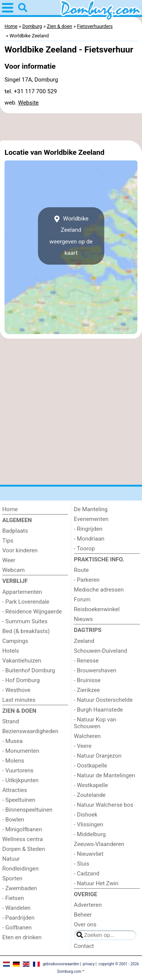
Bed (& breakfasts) (26, 631)
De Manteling (91, 509)
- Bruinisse (87, 680)
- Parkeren (87, 580)
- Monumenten (21, 751)
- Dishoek (86, 815)
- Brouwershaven (95, 670)
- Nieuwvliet (89, 854)
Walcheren (87, 736)
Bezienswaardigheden (30, 731)
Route (81, 570)
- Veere (83, 746)
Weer (9, 560)
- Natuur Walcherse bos (104, 805)
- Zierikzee (87, 690)
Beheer (83, 915)
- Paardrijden (18, 918)
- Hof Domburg (21, 680)
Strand (11, 721)
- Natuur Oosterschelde (103, 700)
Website (28, 103)
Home (10, 509)
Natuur (11, 859)
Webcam (13, 570)
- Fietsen (13, 898)
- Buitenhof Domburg (29, 670)
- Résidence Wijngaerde (32, 612)
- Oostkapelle (91, 766)
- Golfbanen (17, 928)
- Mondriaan (89, 539)
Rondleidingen (20, 869)
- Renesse (86, 661)
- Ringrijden (88, 529)
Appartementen (22, 592)
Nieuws (83, 619)
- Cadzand (87, 874)
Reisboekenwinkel (97, 609)
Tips (8, 541)
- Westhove (16, 690)
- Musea (12, 741)
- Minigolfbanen (22, 829)
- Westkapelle (91, 785)
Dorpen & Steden (24, 849)
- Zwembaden (20, 888)
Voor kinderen (20, 550)
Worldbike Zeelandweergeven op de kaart (71, 236)
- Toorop (84, 549)
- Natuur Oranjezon (98, 756)
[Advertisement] (71, 127)
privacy (89, 964)
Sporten (12, 878)
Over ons (85, 925)
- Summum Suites (25, 621)
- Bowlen (13, 820)
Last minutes (19, 700)
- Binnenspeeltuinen (27, 810)
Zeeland (84, 641)
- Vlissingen (89, 824)
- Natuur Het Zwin (96, 883)
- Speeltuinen (19, 800)
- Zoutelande (90, 795)
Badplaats (15, 531)
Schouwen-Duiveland (101, 651)
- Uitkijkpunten (20, 780)
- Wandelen (16, 908)
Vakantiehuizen (22, 661)
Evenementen (91, 519)
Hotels (11, 651)
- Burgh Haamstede (98, 710)
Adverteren (88, 905)
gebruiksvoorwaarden (61, 964)
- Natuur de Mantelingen (105, 775)
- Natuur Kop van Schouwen (95, 723)
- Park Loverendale (26, 602)
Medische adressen (99, 590)
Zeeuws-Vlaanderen (99, 844)
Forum (82, 599)
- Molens (13, 761)
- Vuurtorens (18, 770)
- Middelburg (90, 834)
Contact (84, 946)
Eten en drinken (22, 937)
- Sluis (82, 864)
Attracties (15, 790)
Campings (15, 641)
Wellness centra (23, 839)
